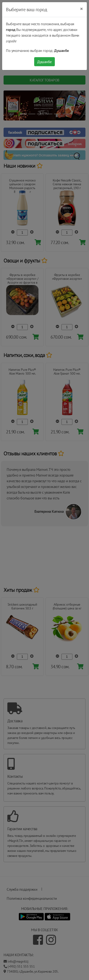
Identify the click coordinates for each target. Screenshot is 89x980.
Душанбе (44, 62)
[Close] (82, 9)
